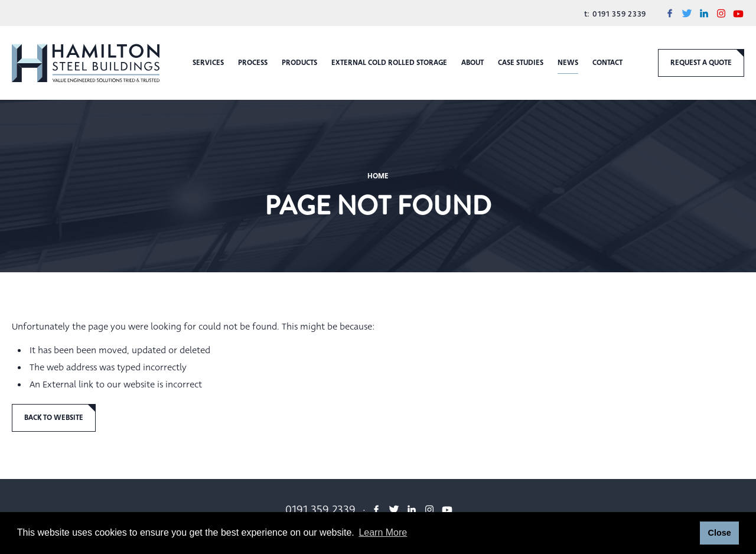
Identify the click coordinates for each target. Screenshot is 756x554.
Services (208, 63)
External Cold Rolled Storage (389, 63)
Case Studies (521, 63)
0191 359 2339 (618, 14)
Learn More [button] (383, 532)
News (568, 63)
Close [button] (719, 533)
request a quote (701, 63)
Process (253, 63)
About (472, 63)
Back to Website (54, 418)
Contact (607, 63)
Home (378, 176)
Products (299, 63)
